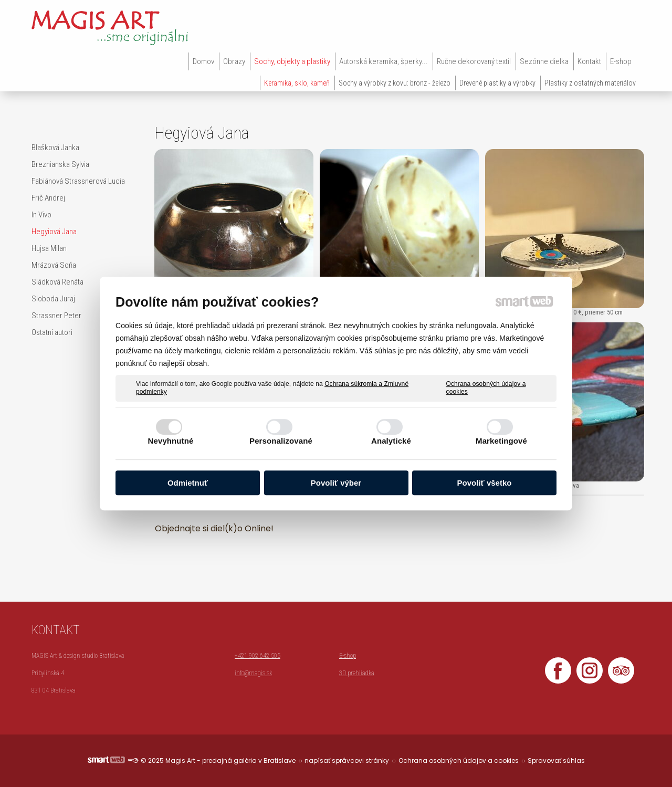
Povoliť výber (336, 483)
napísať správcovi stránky (347, 760)
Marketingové (501, 441)
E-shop (348, 656)
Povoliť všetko (485, 483)
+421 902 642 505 (258, 656)
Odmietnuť (188, 483)
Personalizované (281, 441)
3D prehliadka (357, 673)
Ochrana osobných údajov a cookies (486, 388)
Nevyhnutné (171, 441)
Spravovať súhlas (556, 760)
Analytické (391, 441)
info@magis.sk (253, 673)
